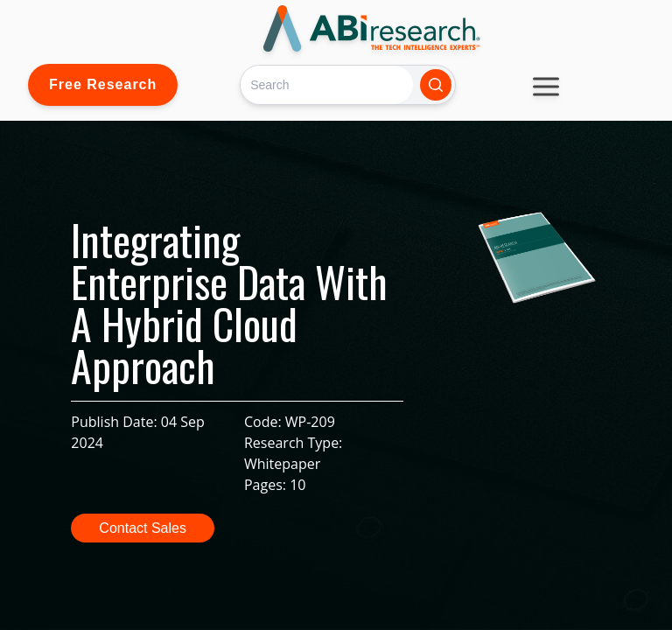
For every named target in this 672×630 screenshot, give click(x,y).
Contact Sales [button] (143, 528)
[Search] (327, 84)
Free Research (103, 84)
